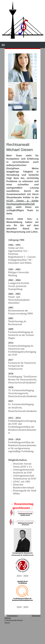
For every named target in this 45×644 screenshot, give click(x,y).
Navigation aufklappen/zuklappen (22, 45)
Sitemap (8, 618)
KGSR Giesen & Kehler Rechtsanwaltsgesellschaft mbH (22, 204)
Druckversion (11, 616)
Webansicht (36, 616)
